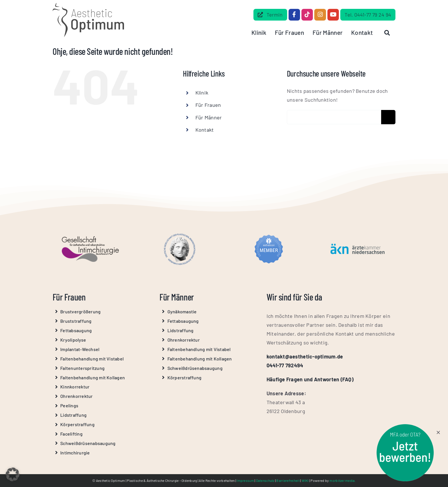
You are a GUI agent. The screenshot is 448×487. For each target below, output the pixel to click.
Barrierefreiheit (288, 480)
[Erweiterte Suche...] (334, 117)
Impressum (245, 480)
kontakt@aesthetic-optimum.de (305, 356)
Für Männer (209, 117)
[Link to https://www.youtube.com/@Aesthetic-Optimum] (333, 15)
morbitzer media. (342, 480)
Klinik (202, 93)
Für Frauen (208, 105)
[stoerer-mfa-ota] (405, 427)
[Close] (438, 432)
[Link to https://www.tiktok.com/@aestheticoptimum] (307, 15)
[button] (13, 474)
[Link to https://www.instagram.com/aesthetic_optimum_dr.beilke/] (320, 15)
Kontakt (205, 130)
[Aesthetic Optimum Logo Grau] (88, 5)
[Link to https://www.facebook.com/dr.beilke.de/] (294, 15)
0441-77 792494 (285, 365)
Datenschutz (265, 480)
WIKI (305, 480)
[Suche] (388, 117)
